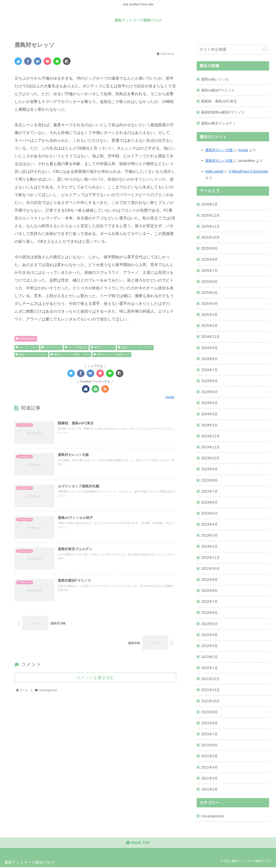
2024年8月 (209, 359)
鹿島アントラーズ (103, 347)
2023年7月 (209, 491)
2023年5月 (209, 513)
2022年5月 (209, 624)
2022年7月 (209, 602)
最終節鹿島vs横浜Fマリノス (223, 112)
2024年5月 (209, 392)
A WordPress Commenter (249, 171)
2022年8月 (209, 591)
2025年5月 (209, 293)
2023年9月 (209, 469)
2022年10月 (210, 569)
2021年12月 (210, 679)
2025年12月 (210, 215)
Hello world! (214, 171)
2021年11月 (210, 690)
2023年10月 (210, 458)
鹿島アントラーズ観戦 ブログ (70, 354)
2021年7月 (209, 734)
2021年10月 (210, 701)
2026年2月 (209, 204)
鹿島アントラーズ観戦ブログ (112, 354)
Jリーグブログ (51, 347)
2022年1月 (209, 668)
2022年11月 (210, 558)
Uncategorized (26, 339)
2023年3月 (209, 535)
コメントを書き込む (95, 679)
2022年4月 (209, 635)
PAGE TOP (138, 843)
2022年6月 (209, 613)
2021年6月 (209, 745)
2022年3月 (209, 646)
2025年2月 (209, 326)
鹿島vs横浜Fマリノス (218, 90)
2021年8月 (209, 723)
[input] (233, 50)
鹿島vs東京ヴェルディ (218, 123)
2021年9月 (209, 712)
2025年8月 (209, 259)
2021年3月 (209, 778)
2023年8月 (209, 480)
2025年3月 (209, 315)
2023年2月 (209, 546)
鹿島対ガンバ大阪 (219, 150)
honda (243, 150)
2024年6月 (209, 381)
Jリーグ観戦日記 (76, 347)
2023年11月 (210, 447)
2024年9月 (209, 348)
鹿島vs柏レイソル (215, 79)
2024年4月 (209, 403)
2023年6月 (209, 502)
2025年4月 (209, 304)
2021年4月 (209, 767)
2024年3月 (209, 414)
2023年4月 (209, 524)
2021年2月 (209, 789)
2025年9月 (209, 248)
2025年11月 (210, 226)
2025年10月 (210, 237)
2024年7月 (209, 370)
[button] (265, 49)
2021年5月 (209, 756)
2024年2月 (209, 425)
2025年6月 (209, 282)
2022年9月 (209, 580)
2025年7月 (209, 271)
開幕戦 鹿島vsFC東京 (219, 101)
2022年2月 (209, 657)
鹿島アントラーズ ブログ (135, 347)
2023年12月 (210, 436)
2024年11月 (210, 337)
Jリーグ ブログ (27, 347)
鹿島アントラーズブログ (31, 354)
